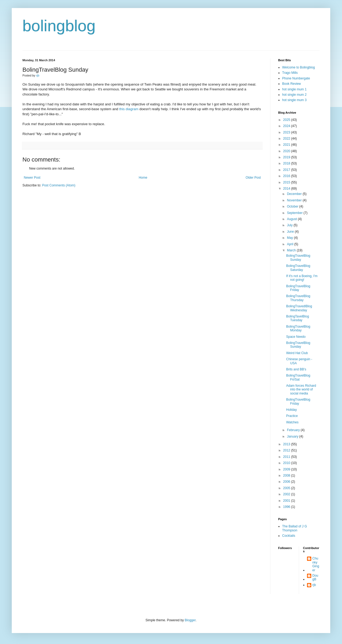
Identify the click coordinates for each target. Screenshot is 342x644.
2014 (287, 189)
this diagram (129, 109)
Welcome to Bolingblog (299, 67)
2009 (287, 469)
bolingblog (59, 26)
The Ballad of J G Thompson (295, 528)
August (292, 219)
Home (143, 178)
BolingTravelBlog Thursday (298, 298)
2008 (287, 476)
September (295, 213)
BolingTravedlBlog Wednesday (299, 308)
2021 (287, 145)
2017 (287, 170)
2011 (287, 457)
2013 (287, 444)
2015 (287, 182)
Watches (292, 422)
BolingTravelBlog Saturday (298, 268)
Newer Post (32, 178)
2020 (287, 151)
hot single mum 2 (294, 95)
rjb (314, 585)
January (293, 436)
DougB (315, 577)
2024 (287, 126)
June (291, 232)
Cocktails (289, 536)
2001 (287, 501)
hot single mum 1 (294, 89)
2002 (287, 494)
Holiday (292, 410)
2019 (287, 157)
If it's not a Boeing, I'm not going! (302, 278)
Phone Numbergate (296, 78)
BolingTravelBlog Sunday (298, 258)
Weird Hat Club (297, 353)
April (291, 244)
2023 (287, 132)
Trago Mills (290, 73)
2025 (287, 120)
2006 (287, 482)
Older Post (253, 178)
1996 (287, 507)
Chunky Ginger (316, 564)
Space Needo (296, 337)
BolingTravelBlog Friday (298, 288)
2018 (287, 163)
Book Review (292, 84)
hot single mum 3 (294, 100)
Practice (292, 416)
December (295, 194)
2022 (287, 139)
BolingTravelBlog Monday (298, 328)
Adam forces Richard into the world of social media (301, 390)
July (290, 225)
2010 (287, 463)
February (294, 430)
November (295, 200)
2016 (287, 176)
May (290, 238)
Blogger (190, 620)
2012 (287, 450)
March (292, 250)
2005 (287, 488)
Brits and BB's (296, 369)
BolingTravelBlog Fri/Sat (298, 377)
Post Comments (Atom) (59, 185)
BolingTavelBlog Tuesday (298, 318)
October (293, 206)
